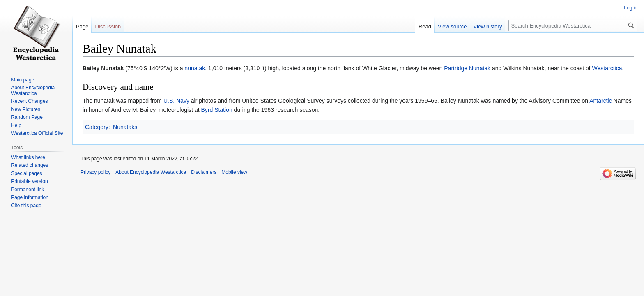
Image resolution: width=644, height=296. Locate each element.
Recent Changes (29, 101)
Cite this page (26, 206)
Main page (23, 80)
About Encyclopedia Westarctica (33, 90)
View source (452, 27)
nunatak (195, 68)
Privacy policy (95, 172)
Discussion (108, 27)
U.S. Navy (176, 101)
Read (425, 27)
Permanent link (28, 190)
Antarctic (600, 101)
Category (97, 127)
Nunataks (125, 127)
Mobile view (234, 172)
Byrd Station (216, 110)
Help (16, 125)
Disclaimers (204, 172)
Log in (631, 8)
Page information (30, 197)
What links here (28, 157)
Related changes (30, 165)
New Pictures (26, 109)
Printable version (29, 181)
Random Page (27, 117)
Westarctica (607, 68)
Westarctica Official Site (37, 133)
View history (488, 27)
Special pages (26, 173)
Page (82, 27)
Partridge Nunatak (467, 68)
